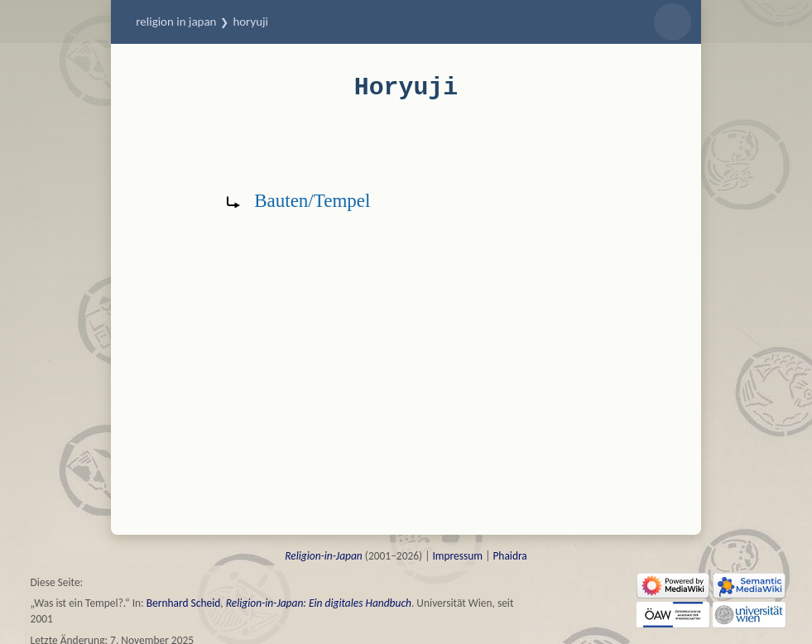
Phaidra (509, 556)
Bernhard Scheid (184, 603)
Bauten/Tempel (312, 200)
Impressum (457, 556)
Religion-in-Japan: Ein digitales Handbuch (319, 603)
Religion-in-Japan (324, 556)
